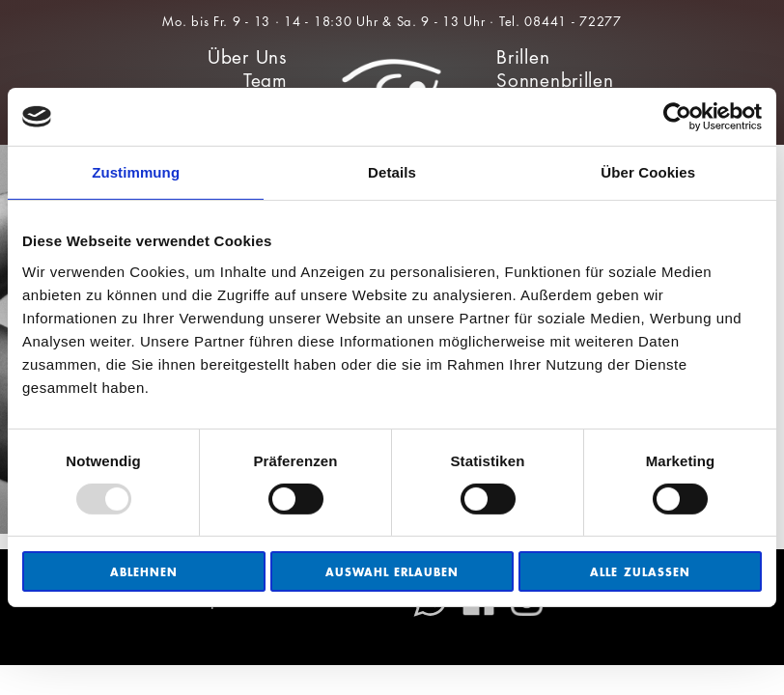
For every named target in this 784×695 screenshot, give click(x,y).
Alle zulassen (640, 572)
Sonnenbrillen (555, 81)
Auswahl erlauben (392, 572)
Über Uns (248, 57)
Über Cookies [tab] (648, 172)
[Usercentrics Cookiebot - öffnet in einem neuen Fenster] (677, 117)
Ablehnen (144, 572)
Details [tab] (392, 172)
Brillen (523, 57)
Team (266, 81)
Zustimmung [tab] (136, 172)
